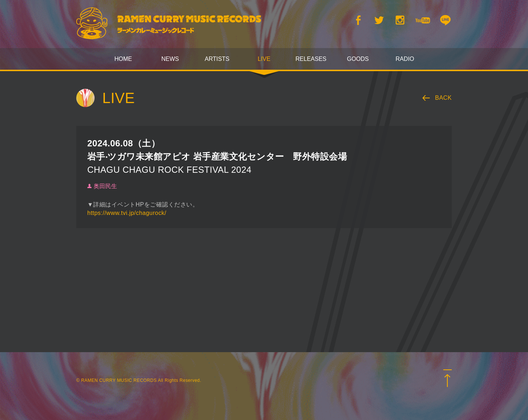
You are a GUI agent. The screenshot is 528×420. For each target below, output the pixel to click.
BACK (444, 98)
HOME (123, 59)
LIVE (264, 59)
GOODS (358, 59)
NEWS (170, 59)
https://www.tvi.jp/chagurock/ (127, 213)
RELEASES (311, 59)
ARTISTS (217, 59)
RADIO (405, 59)
